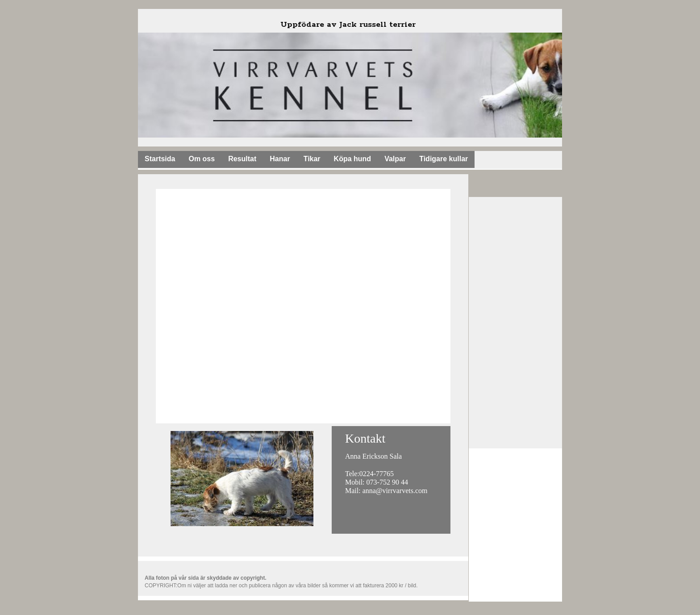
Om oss (202, 159)
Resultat (242, 159)
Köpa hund (353, 159)
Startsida (160, 159)
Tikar (312, 159)
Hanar (280, 159)
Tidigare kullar (444, 159)
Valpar (395, 159)
